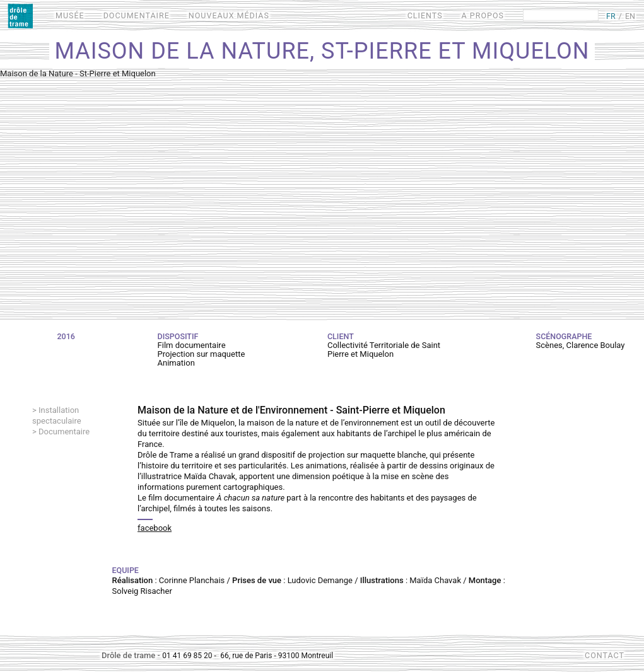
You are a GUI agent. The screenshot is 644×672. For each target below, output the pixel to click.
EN (630, 16)
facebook (155, 528)
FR (611, 16)
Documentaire (64, 432)
